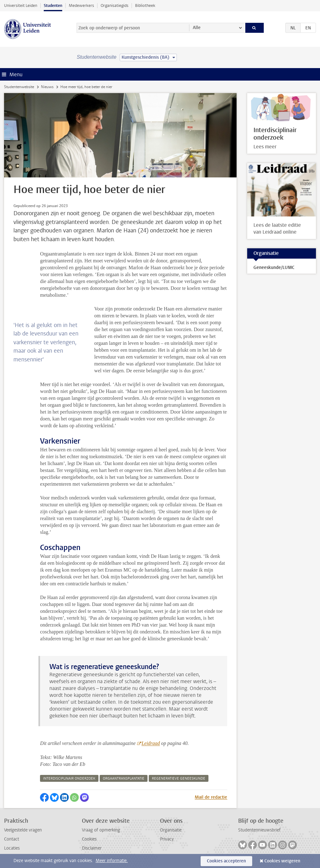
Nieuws (47, 87)
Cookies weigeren (282, 861)
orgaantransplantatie (124, 779)
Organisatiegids (115, 5)
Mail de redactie (211, 797)
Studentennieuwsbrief (259, 830)
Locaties (12, 848)
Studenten (53, 5)
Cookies (89, 839)
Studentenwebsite (19, 87)
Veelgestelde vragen (23, 830)
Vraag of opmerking (101, 830)
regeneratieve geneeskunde (179, 779)
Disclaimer (92, 848)
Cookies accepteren (226, 861)
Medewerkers (81, 5)
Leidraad (151, 743)
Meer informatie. (112, 861)
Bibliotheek (145, 5)
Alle (197, 28)
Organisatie (171, 830)
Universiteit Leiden (21, 5)
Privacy (167, 839)
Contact (12, 839)
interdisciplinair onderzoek (69, 779)
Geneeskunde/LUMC (274, 268)
